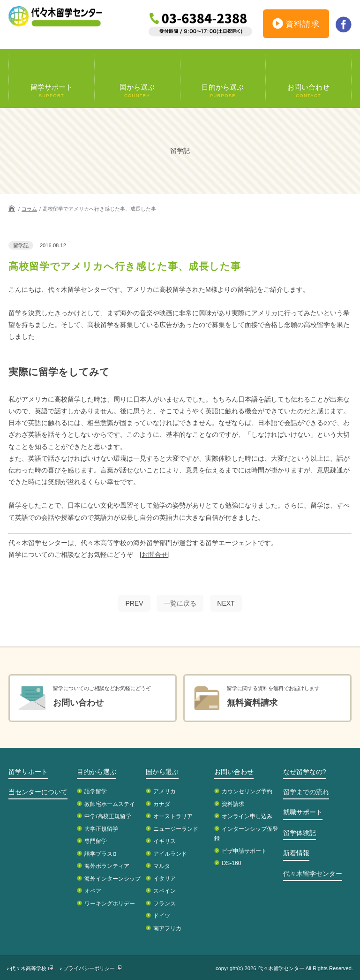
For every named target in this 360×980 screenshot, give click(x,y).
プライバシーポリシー (89, 968)
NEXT (226, 603)
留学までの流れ (306, 792)
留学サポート (28, 772)
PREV (134, 603)
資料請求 (296, 25)
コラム (29, 209)
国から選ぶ (162, 772)
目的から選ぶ (97, 772)
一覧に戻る (180, 603)
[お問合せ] (155, 555)
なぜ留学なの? (305, 772)
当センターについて (38, 792)
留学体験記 (300, 833)
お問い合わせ (234, 772)
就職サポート (303, 812)
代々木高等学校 (28, 968)
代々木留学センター (313, 874)
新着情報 (296, 853)
